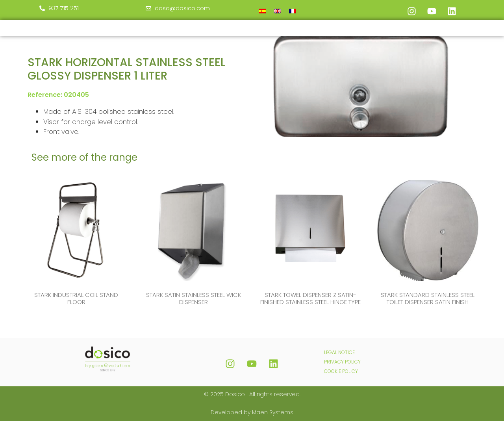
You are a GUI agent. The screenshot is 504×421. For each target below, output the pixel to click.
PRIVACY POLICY (342, 362)
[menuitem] (263, 11)
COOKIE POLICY (341, 371)
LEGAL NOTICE (339, 352)
